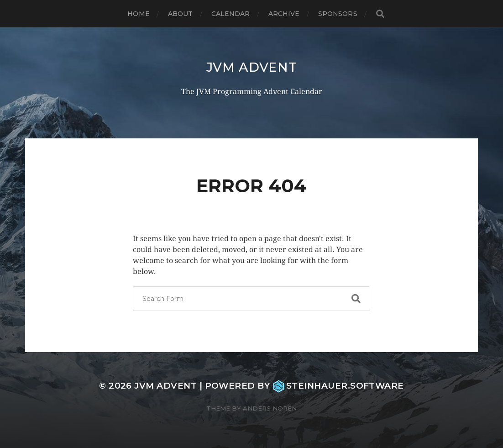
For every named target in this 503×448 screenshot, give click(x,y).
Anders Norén (270, 408)
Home (139, 14)
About (181, 14)
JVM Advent (252, 67)
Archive (284, 14)
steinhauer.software (338, 386)
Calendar (231, 14)
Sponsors (338, 14)
